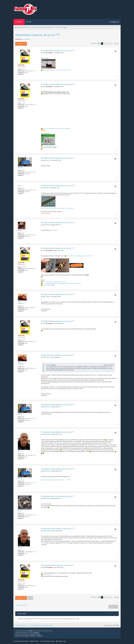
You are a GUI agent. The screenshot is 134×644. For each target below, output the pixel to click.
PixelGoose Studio (35, 634)
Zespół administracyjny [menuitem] (47, 641)
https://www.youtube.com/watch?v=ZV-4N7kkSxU (57, 128)
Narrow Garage (47, 575)
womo (20, 511)
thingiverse (54, 230)
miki (19, 186)
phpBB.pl (36, 632)
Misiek (20, 230)
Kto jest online (22, 614)
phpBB (30, 631)
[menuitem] (29, 22)
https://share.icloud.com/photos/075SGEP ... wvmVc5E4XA (57, 208)
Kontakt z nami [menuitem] (61, 641)
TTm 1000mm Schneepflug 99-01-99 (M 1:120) (79, 256)
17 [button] (115, 43)
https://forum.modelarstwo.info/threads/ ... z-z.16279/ (56, 480)
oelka (20, 302)
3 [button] (107, 43)
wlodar (50, 365)
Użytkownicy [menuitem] (34, 641)
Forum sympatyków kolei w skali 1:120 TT (42, 625)
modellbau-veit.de (48, 145)
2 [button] (104, 43)
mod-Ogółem (27, 39)
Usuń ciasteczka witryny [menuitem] (21, 641)
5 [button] (111, 43)
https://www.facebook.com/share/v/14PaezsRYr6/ (57, 70)
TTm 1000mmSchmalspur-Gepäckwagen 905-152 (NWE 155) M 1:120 (62, 283)
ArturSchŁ (21, 65)
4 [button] (109, 43)
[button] (99, 44)
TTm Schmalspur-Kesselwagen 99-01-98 (54, 282)
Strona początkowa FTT (22, 625)
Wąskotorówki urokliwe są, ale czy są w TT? (38, 35)
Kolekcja (45, 285)
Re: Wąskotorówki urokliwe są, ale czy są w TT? (58, 51)
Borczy (20, 168)
